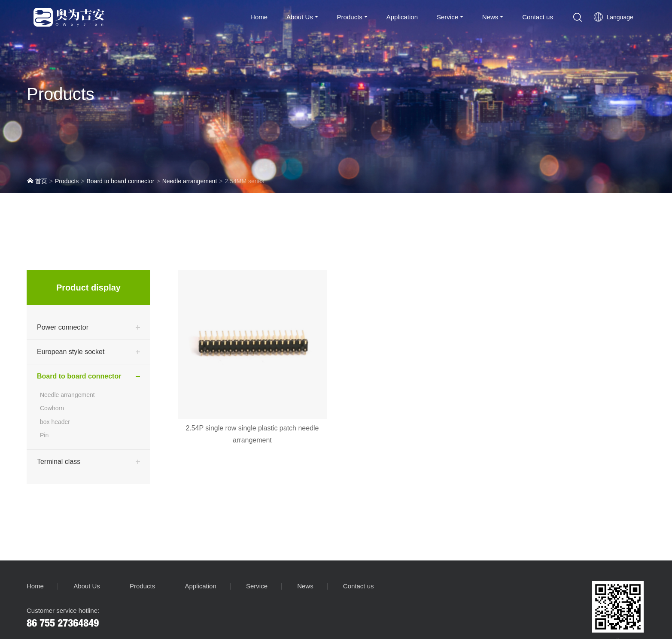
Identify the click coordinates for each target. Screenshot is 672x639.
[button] (578, 17)
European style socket (71, 352)
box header (55, 422)
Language (613, 17)
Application (402, 17)
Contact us (538, 17)
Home (259, 17)
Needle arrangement (190, 181)
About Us (300, 17)
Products (350, 17)
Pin (44, 435)
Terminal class (59, 462)
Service (447, 17)
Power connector (63, 327)
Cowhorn (52, 408)
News (490, 17)
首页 (37, 181)
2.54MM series (244, 181)
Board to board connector (120, 181)
